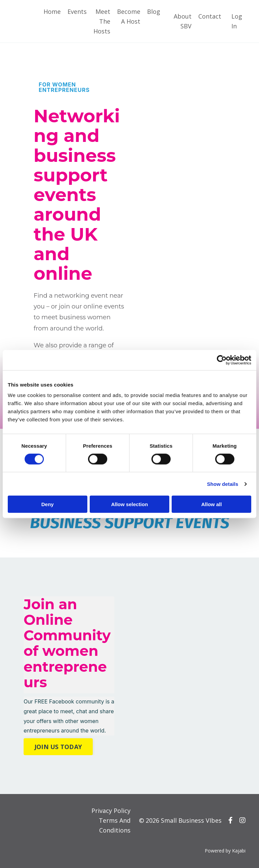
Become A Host (129, 16)
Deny (47, 504)
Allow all (212, 504)
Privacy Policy (111, 811)
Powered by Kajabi (225, 851)
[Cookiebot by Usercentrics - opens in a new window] (222, 360)
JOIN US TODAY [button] (58, 747)
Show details (223, 484)
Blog (154, 11)
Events (77, 11)
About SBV (183, 21)
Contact (210, 16)
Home (52, 11)
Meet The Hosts (102, 21)
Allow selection (129, 504)
